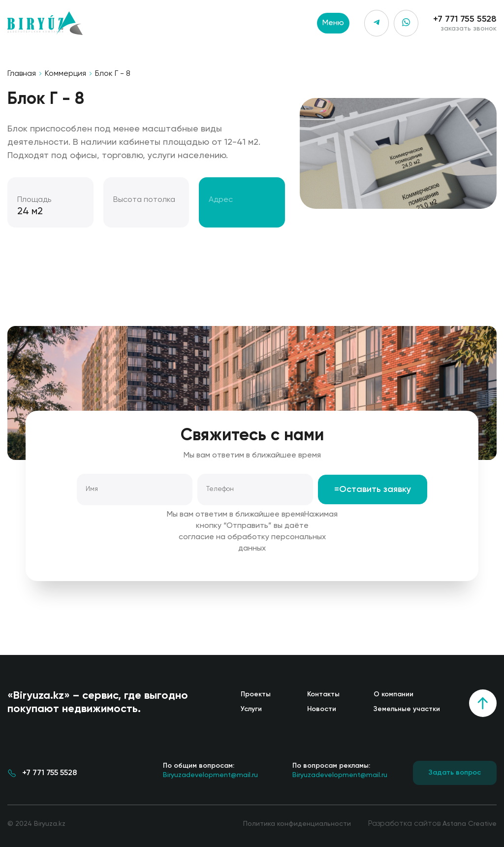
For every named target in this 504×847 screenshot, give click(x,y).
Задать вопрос (455, 773)
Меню (333, 23)
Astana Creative (470, 824)
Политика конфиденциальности (297, 824)
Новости (322, 709)
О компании (394, 694)
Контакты (323, 694)
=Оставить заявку (373, 489)
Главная (22, 74)
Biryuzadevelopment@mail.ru (210, 770)
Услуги (251, 709)
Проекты (256, 694)
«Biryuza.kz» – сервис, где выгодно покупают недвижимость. (98, 702)
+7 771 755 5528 (465, 19)
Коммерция (65, 74)
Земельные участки (407, 709)
